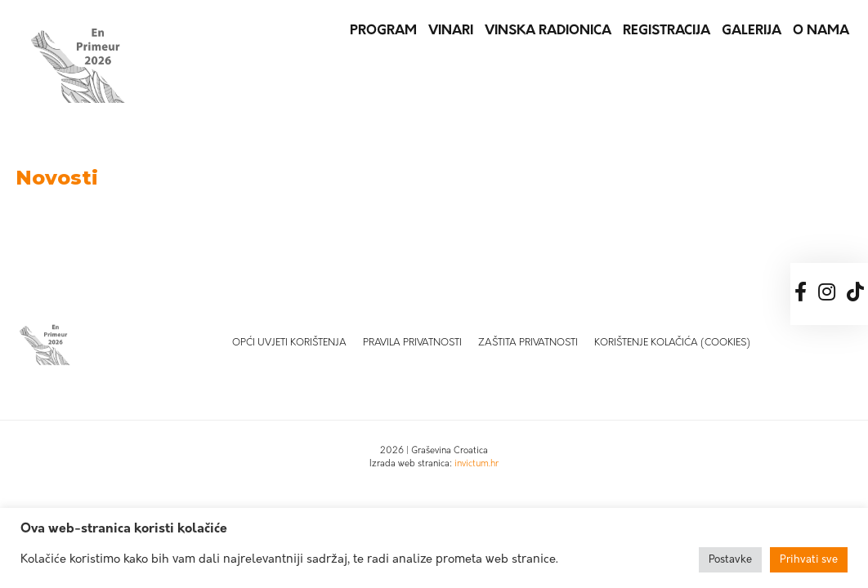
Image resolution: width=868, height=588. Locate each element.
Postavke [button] (730, 560)
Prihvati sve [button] (809, 560)
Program (383, 31)
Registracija (667, 31)
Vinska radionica (548, 31)
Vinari (451, 31)
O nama (821, 31)
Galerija (752, 31)
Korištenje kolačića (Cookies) (672, 343)
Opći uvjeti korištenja (289, 343)
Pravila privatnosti (412, 343)
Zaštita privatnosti (528, 343)
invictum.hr (477, 464)
